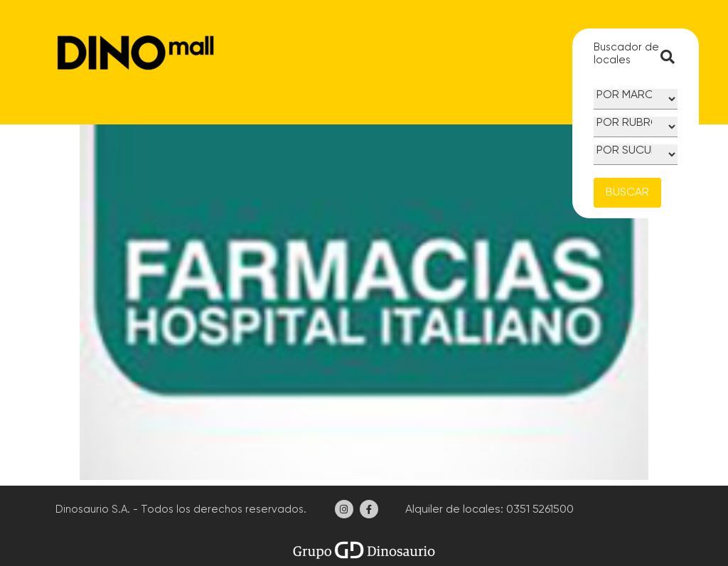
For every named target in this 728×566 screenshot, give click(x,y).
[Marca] (636, 99)
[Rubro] (636, 127)
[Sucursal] (636, 155)
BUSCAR (627, 193)
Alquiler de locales (451, 510)
